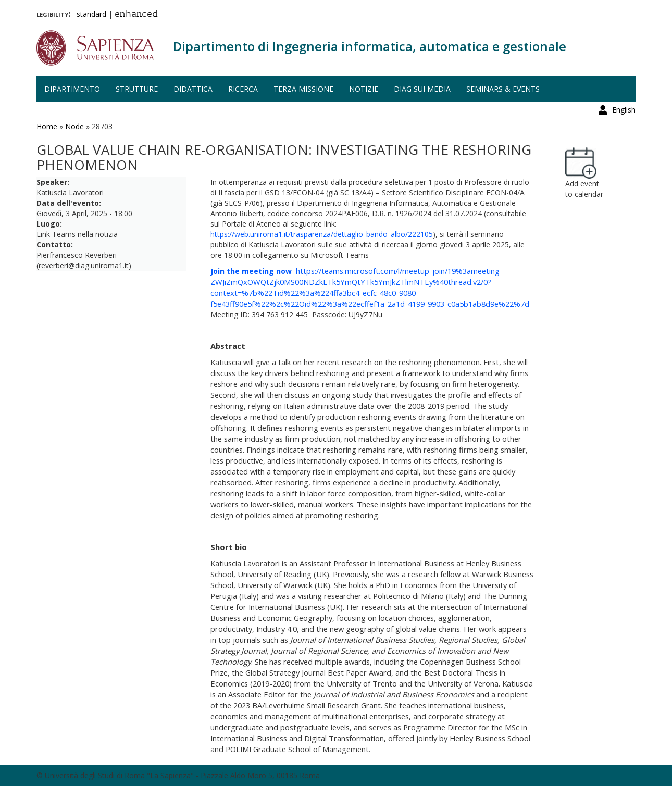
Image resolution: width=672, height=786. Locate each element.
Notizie (364, 89)
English (624, 13)
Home (47, 126)
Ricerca (243, 89)
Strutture (137, 89)
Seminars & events (503, 89)
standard (91, 14)
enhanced (136, 15)
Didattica (193, 89)
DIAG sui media (422, 89)
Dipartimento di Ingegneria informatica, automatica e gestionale (370, 46)
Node (74, 126)
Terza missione (303, 89)
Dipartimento (72, 89)
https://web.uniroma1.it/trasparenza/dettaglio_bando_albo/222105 (322, 234)
